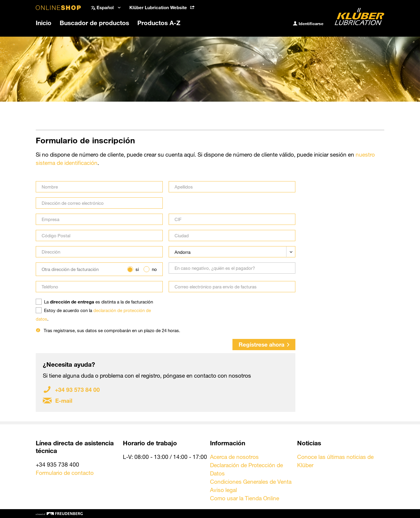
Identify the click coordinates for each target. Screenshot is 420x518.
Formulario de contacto (65, 473)
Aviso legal (223, 490)
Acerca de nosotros (234, 457)
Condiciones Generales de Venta (251, 482)
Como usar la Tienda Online (245, 498)
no (154, 269)
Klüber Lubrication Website (162, 7)
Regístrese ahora (264, 344)
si (137, 269)
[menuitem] (162, 8)
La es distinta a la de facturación (99, 302)
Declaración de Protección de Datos (246, 469)
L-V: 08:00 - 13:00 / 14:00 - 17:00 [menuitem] (165, 457)
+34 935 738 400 (57, 464)
